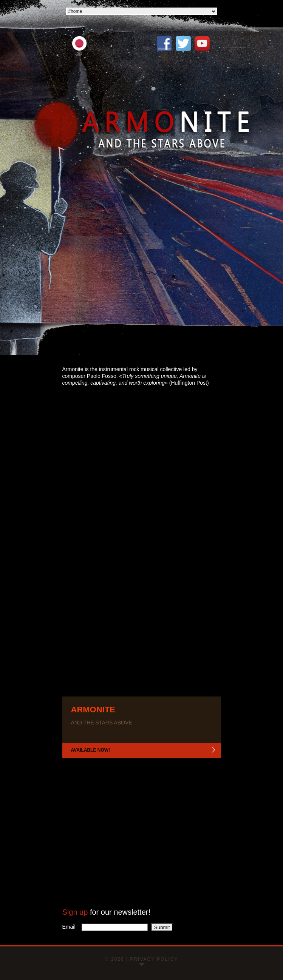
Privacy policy (154, 959)
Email (71, 927)
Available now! (91, 750)
